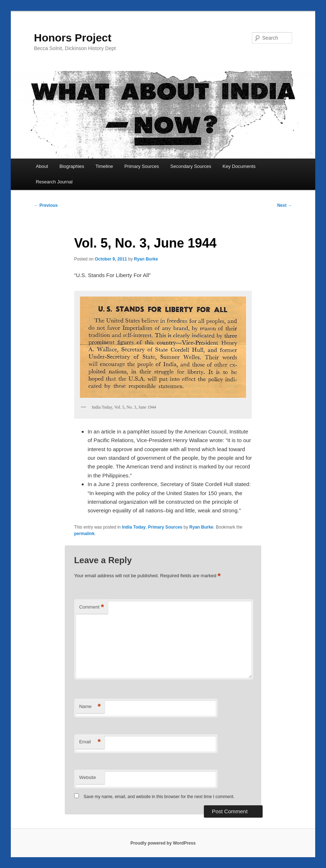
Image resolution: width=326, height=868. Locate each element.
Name (90, 707)
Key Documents (239, 166)
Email (90, 742)
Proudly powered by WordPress (163, 843)
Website (88, 777)
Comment (92, 607)
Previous (46, 205)
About (42, 166)
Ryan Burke (146, 259)
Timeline (104, 166)
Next (284, 205)
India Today (134, 527)
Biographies (72, 166)
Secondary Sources (191, 166)
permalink (84, 534)
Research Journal (54, 182)
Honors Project (73, 38)
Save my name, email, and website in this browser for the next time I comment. (159, 797)
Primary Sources (142, 166)
